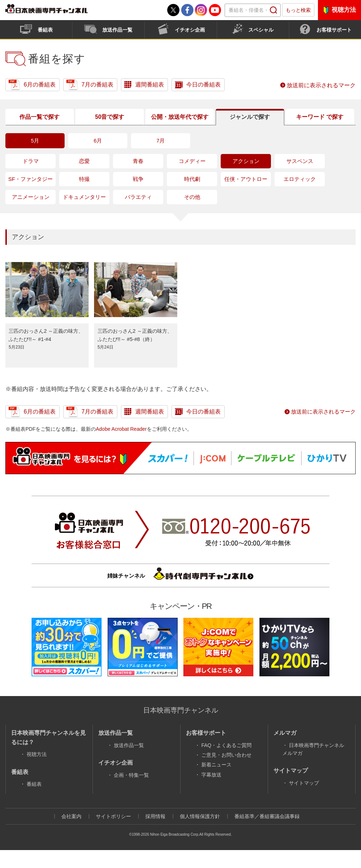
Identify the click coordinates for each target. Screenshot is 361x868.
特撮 (84, 197)
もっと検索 (298, 10)
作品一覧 (39, 126)
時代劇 (192, 197)
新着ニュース (216, 783)
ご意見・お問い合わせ (226, 773)
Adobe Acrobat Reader (121, 447)
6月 (98, 158)
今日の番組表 (203, 85)
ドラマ (31, 179)
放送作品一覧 (117, 30)
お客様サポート (334, 30)
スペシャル (261, 30)
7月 (161, 158)
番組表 (45, 30)
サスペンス (300, 179)
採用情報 (155, 834)
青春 (138, 179)
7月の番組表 (97, 85)
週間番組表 (150, 85)
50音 (109, 126)
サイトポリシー (113, 834)
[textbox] (253, 10)
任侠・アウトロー (246, 197)
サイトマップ (304, 801)
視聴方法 (344, 10)
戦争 (138, 197)
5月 (35, 158)
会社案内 (71, 834)
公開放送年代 (179, 126)
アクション (246, 179)
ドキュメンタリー (84, 215)
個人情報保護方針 (200, 834)
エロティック (300, 197)
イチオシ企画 (190, 30)
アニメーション (31, 215)
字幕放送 (211, 792)
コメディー (192, 179)
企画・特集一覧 (131, 793)
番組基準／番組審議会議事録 (267, 834)
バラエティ (138, 215)
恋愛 (84, 179)
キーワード (319, 126)
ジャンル (249, 126)
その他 (192, 215)
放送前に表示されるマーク (321, 85)
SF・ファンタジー (31, 197)
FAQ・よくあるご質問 (226, 763)
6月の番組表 (40, 85)
